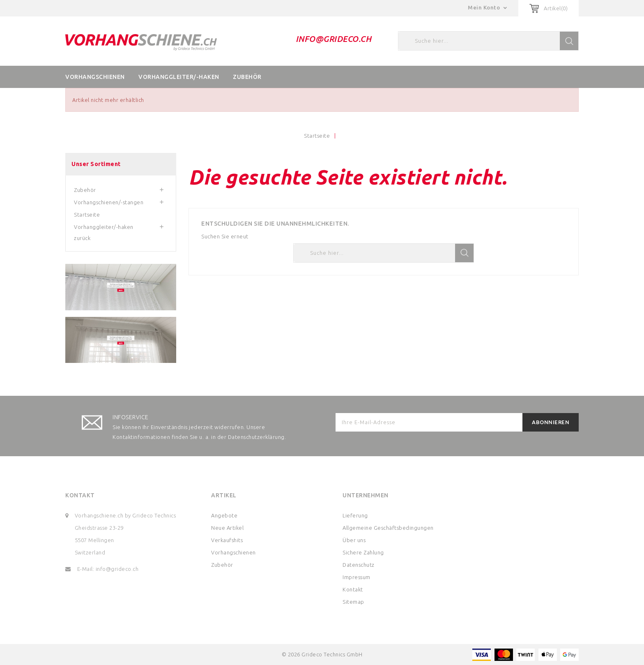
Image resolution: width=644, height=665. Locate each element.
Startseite (87, 215)
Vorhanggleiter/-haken (179, 77)
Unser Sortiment (96, 164)
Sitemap (353, 602)
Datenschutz (359, 565)
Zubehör (247, 77)
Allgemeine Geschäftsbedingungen (388, 528)
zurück (82, 238)
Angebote (224, 515)
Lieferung (355, 515)
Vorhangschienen (95, 77)
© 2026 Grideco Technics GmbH (322, 654)
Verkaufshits (227, 540)
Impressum (356, 577)
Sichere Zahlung (363, 552)
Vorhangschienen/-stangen (109, 202)
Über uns (354, 540)
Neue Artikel (227, 528)
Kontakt (80, 495)
